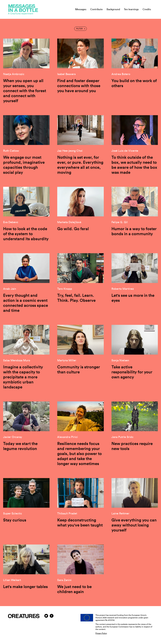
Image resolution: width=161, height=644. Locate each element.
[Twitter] (46, 616)
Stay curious (15, 520)
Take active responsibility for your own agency (132, 372)
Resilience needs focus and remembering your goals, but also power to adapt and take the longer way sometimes (79, 454)
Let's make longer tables (25, 587)
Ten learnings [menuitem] (131, 9)
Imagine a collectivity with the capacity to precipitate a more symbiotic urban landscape (23, 377)
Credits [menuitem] (147, 9)
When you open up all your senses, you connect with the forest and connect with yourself (25, 91)
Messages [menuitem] (81, 9)
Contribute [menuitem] (96, 9)
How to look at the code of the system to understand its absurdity (26, 234)
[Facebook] (52, 616)
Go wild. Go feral (73, 229)
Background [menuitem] (113, 9)
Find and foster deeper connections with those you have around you (79, 86)
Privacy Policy (101, 633)
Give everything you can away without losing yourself (134, 525)
